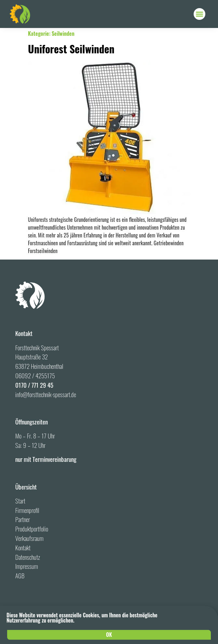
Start (20, 501)
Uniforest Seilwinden (71, 49)
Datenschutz (28, 557)
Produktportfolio (32, 529)
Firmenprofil (27, 510)
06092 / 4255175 (35, 376)
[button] (199, 14)
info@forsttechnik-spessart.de (46, 394)
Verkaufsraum (29, 538)
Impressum (27, 566)
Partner (23, 519)
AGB (20, 576)
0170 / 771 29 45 (34, 385)
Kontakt (23, 548)
